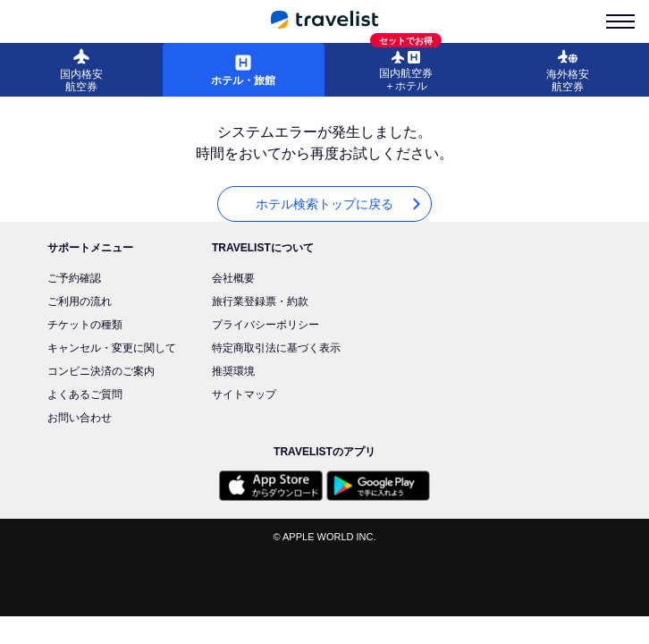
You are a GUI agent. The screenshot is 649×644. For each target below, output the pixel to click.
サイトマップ (244, 394)
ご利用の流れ (80, 301)
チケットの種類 (85, 325)
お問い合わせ (80, 418)
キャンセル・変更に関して (112, 348)
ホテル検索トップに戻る (340, 204)
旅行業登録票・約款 (260, 301)
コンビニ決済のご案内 (101, 371)
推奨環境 (233, 371)
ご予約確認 (74, 278)
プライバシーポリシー (265, 325)
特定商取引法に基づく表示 (276, 348)
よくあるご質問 (85, 394)
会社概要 (233, 278)
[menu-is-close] (620, 21)
